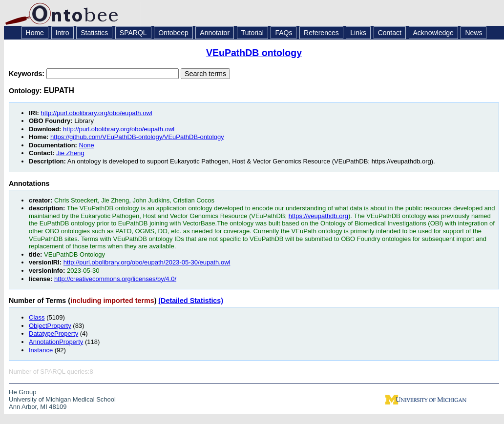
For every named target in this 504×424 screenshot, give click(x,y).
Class (37, 317)
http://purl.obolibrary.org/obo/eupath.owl (97, 113)
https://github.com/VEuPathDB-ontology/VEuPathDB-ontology (137, 137)
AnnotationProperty (56, 342)
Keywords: (28, 74)
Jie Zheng (70, 153)
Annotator (215, 33)
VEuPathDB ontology (254, 53)
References (321, 33)
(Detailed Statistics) (191, 301)
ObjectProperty (50, 326)
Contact (390, 33)
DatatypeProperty (53, 333)
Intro (63, 33)
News (473, 33)
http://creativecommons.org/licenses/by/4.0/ (115, 279)
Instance (41, 350)
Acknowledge (433, 33)
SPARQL (133, 33)
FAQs (283, 33)
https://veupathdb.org (318, 216)
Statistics (94, 33)
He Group (22, 392)
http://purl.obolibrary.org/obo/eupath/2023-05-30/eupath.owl (147, 262)
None (87, 145)
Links (358, 33)
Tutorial (252, 33)
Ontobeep (173, 33)
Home (35, 33)
